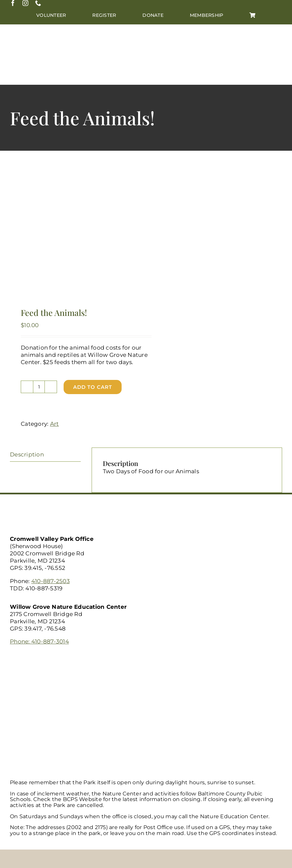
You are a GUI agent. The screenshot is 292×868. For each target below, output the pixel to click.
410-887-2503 (51, 581)
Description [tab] (27, 454)
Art (55, 424)
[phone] (38, 3)
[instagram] (25, 3)
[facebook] (13, 3)
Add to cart (93, 387)
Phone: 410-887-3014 (39, 641)
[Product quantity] (39, 387)
